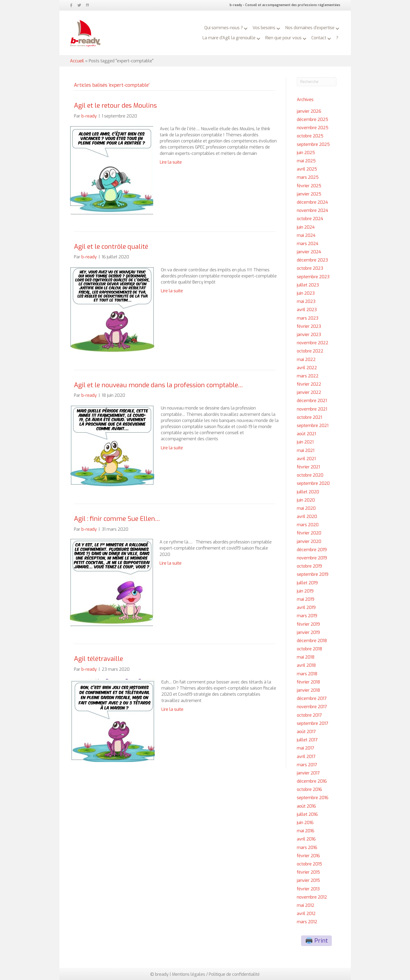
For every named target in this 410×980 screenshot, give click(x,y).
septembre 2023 (313, 277)
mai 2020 (306, 508)
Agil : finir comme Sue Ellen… (117, 519)
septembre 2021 (313, 426)
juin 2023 (306, 293)
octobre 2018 (310, 649)
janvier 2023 (309, 335)
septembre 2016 (313, 798)
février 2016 (308, 856)
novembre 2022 (313, 343)
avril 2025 (307, 169)
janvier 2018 (308, 690)
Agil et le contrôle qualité (111, 247)
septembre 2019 (313, 574)
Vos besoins (264, 28)
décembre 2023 (312, 260)
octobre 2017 (309, 715)
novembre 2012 (312, 897)
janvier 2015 (308, 880)
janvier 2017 (308, 773)
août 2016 (306, 806)
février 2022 (309, 384)
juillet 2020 (308, 492)
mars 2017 (307, 765)
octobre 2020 (310, 475)
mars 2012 (307, 922)
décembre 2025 (312, 119)
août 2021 (306, 434)
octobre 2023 (310, 268)
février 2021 (308, 467)
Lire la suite (171, 162)
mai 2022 (306, 360)
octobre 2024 (310, 219)
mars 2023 (308, 318)
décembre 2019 (312, 550)
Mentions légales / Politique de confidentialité (216, 974)
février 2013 (308, 889)
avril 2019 (306, 607)
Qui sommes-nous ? (224, 28)
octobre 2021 (309, 417)
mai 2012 (306, 905)
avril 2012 (306, 914)
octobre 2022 (310, 351)
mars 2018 (307, 674)
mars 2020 (308, 525)
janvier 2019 (308, 632)
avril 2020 (307, 517)
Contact (319, 38)
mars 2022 (308, 376)
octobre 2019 (309, 566)
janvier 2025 (309, 194)
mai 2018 (306, 657)
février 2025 (309, 186)
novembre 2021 (312, 409)
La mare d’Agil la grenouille (229, 38)
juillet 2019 (307, 583)
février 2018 (308, 682)
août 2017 (306, 732)
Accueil (77, 61)
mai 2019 (306, 599)
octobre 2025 (310, 136)
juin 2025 (306, 153)
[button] (246, 29)
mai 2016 (306, 831)
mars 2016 (307, 848)
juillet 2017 (307, 740)
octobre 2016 (309, 789)
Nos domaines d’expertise (310, 28)
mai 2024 (306, 235)
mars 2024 (308, 244)
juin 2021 (305, 442)
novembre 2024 (312, 210)
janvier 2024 (309, 252)
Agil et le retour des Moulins (115, 106)
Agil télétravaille (98, 659)
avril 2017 (306, 757)
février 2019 (308, 624)
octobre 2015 (309, 864)
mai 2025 (306, 161)
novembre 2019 (312, 558)
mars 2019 (307, 616)
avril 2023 (307, 310)
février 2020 (309, 533)
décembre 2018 (312, 641)
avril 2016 (306, 839)
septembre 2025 (313, 144)
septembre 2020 (313, 483)
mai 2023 (306, 301)
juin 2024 (306, 227)
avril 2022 (307, 368)
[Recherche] (317, 82)
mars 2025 (308, 177)
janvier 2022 (309, 392)
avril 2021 (306, 459)
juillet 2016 (307, 814)
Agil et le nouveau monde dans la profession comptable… (158, 385)
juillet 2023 (308, 285)
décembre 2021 (312, 401)
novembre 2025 (313, 128)
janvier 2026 (309, 111)
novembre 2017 (312, 707)
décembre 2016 (312, 781)
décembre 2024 (312, 202)
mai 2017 (305, 748)
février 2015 (308, 872)
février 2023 (309, 326)
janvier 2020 (309, 541)
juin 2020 (306, 500)
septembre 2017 (312, 723)
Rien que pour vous (283, 38)
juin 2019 (305, 591)
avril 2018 (306, 665)
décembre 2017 (312, 698)
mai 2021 (306, 450)
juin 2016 (305, 823)
